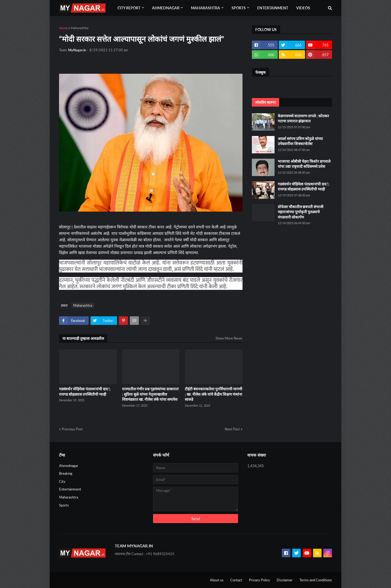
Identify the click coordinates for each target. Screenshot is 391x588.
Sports (64, 505)
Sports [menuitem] (239, 8)
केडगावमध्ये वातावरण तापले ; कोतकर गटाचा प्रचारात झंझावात (303, 118)
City (62, 481)
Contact (236, 580)
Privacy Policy (259, 580)
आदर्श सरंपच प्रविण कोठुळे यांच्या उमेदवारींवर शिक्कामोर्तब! (300, 141)
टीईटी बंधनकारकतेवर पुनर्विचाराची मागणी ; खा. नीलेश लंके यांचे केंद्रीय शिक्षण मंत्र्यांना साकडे (214, 394)
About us (217, 580)
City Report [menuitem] (129, 8)
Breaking (66, 473)
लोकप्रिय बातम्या (265, 102)
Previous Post (72, 429)
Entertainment (70, 489)
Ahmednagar (69, 466)
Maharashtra (80, 28)
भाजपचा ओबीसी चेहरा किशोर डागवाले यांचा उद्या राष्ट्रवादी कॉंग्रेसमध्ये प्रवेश (304, 164)
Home (63, 28)
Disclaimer (285, 580)
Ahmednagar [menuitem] (166, 8)
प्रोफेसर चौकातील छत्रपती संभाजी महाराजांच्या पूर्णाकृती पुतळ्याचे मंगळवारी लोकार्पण (301, 212)
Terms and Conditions (316, 580)
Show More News (229, 338)
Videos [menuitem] (303, 8)
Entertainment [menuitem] (273, 8)
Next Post (232, 429)
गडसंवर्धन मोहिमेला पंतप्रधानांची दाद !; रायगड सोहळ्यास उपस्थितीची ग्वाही (85, 392)
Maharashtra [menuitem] (206, 8)
